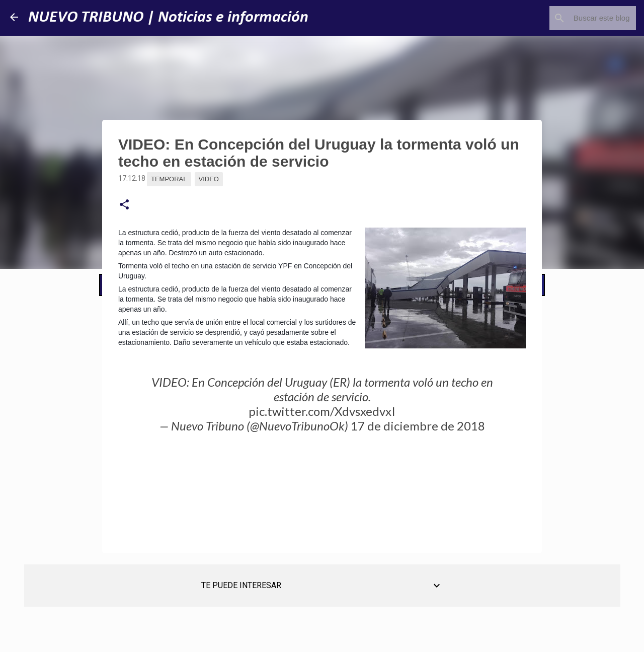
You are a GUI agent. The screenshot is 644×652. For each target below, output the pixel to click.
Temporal (169, 179)
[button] (124, 205)
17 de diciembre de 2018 (418, 426)
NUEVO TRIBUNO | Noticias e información (168, 18)
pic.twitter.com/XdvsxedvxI (322, 411)
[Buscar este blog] (583, 18)
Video (209, 179)
